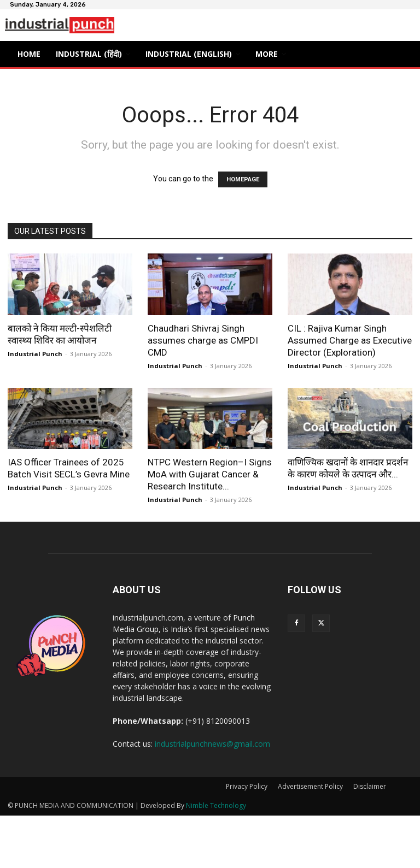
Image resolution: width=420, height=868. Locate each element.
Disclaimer (370, 786)
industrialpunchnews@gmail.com (212, 744)
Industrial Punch (35, 354)
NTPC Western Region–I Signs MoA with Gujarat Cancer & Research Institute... (210, 474)
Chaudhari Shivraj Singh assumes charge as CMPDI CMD (203, 340)
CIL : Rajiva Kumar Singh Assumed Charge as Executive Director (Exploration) (350, 340)
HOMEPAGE (243, 179)
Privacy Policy (247, 786)
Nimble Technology (216, 805)
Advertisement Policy (310, 786)
